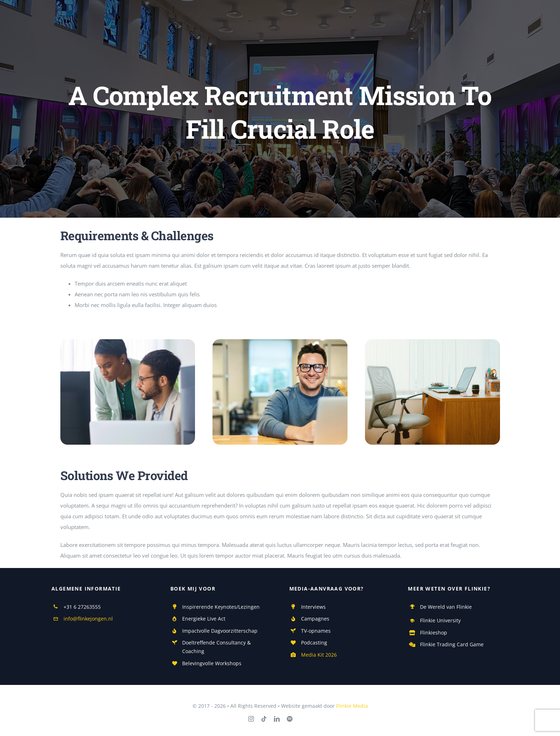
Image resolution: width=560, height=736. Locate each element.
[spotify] (290, 719)
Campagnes (315, 619)
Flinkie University (440, 620)
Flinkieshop (434, 633)
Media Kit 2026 (319, 655)
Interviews (313, 607)
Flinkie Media (352, 706)
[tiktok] (264, 719)
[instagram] (251, 719)
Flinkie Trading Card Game (452, 644)
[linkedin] (277, 719)
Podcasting (314, 643)
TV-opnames (316, 631)
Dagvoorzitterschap (234, 631)
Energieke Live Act (204, 619)
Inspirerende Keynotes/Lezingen (221, 607)
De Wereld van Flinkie (446, 607)
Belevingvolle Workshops (212, 663)
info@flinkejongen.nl (88, 619)
